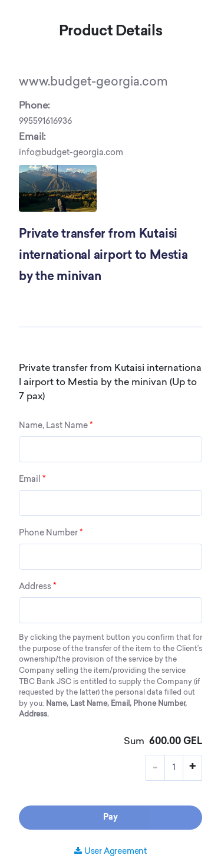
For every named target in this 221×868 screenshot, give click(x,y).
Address (37, 587)
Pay (111, 818)
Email (32, 479)
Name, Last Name (56, 426)
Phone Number (51, 533)
